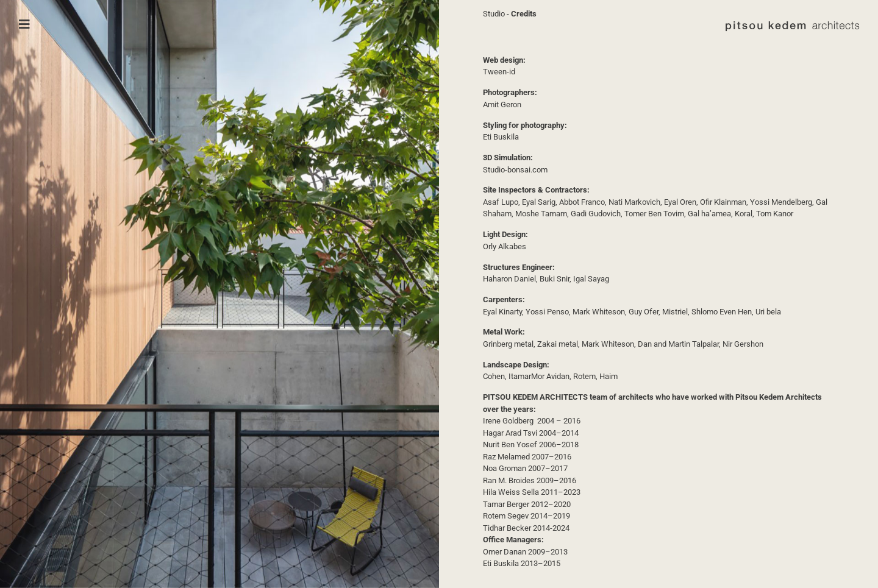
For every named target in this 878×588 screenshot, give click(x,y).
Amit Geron (502, 104)
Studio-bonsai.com (515, 170)
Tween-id (499, 72)
